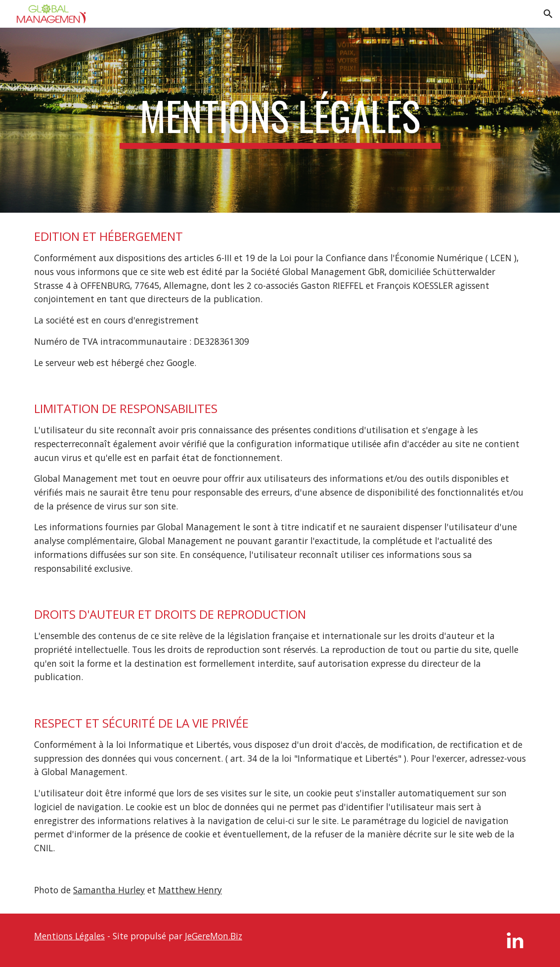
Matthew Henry (190, 890)
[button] (548, 14)
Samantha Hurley (109, 890)
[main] (280, 120)
